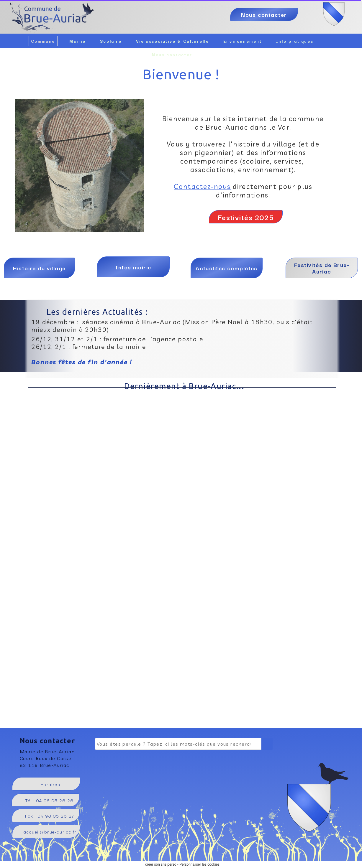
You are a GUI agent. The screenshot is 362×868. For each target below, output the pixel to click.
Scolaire (111, 41)
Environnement (243, 41)
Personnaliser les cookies (199, 864)
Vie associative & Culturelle (173, 41)
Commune (43, 41)
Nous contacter (172, 55)
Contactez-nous (202, 186)
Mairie (78, 41)
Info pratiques (295, 41)
